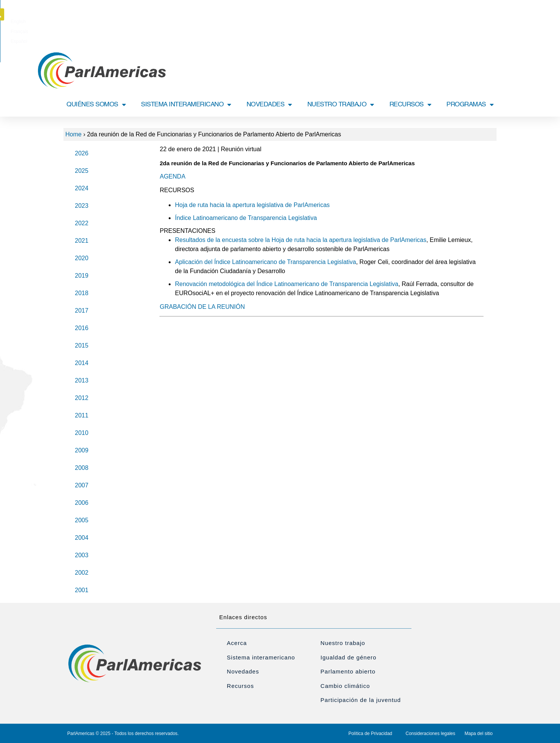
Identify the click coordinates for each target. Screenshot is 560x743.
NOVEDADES (269, 105)
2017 (82, 311)
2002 (82, 573)
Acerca (237, 643)
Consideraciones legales (431, 734)
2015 (82, 345)
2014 (82, 363)
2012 (82, 398)
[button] (498, 14)
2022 (82, 223)
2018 (82, 293)
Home (74, 134)
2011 (82, 415)
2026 (82, 153)
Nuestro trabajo (343, 643)
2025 (82, 171)
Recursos (240, 686)
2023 (82, 206)
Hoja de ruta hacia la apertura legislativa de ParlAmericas (252, 205)
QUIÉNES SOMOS (96, 105)
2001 (82, 590)
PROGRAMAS (470, 105)
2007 (82, 485)
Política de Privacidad (370, 734)
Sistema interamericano (261, 657)
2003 (82, 555)
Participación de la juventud (361, 700)
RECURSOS (411, 105)
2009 (82, 450)
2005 (82, 520)
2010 (82, 433)
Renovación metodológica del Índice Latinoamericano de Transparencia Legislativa (286, 284)
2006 (82, 503)
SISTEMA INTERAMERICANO (186, 105)
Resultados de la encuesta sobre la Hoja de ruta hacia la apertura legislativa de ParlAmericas (301, 240)
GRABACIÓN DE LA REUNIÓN (202, 307)
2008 (82, 468)
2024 (82, 188)
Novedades (243, 671)
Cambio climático (345, 686)
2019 (82, 276)
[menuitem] (259, 17)
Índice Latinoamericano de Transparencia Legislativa (246, 218)
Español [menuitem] (308, 17)
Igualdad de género (349, 657)
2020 (82, 258)
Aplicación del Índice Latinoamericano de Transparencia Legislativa (265, 262)
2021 (82, 241)
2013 (82, 380)
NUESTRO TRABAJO (341, 105)
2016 (82, 328)
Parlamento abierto (348, 671)
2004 (82, 538)
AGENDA (172, 176)
